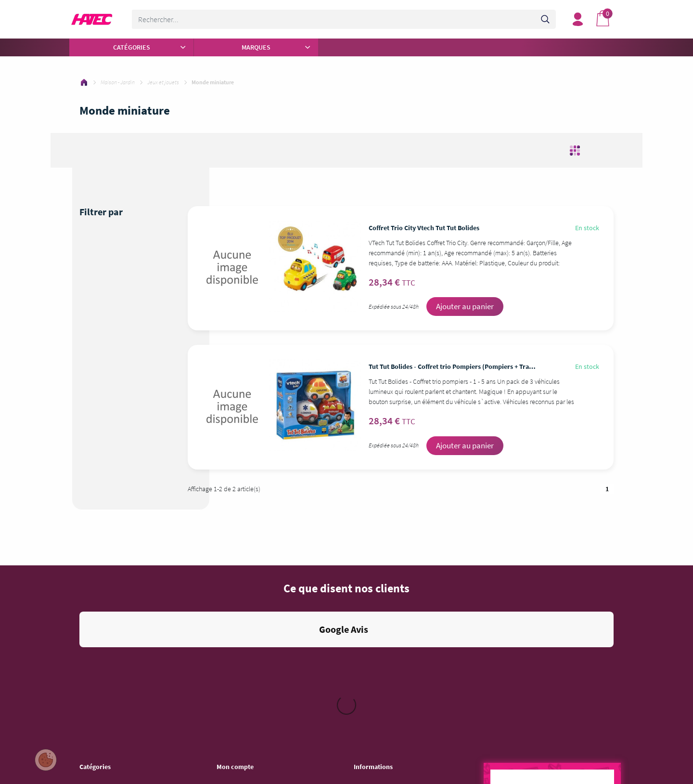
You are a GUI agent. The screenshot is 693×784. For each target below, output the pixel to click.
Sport (87, 771)
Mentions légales (376, 608)
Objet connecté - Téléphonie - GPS (125, 746)
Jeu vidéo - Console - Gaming (118, 696)
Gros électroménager (107, 633)
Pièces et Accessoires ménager (121, 608)
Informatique (97, 683)
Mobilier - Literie (101, 733)
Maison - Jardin (100, 721)
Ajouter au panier (465, 306)
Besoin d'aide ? (237, 646)
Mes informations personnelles (258, 633)
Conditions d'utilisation (385, 621)
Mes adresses (235, 621)
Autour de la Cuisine (106, 621)
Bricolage (92, 708)
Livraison (366, 633)
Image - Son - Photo (106, 671)
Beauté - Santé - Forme (110, 646)
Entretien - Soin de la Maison (117, 658)
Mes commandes (240, 608)
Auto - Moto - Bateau (107, 758)
